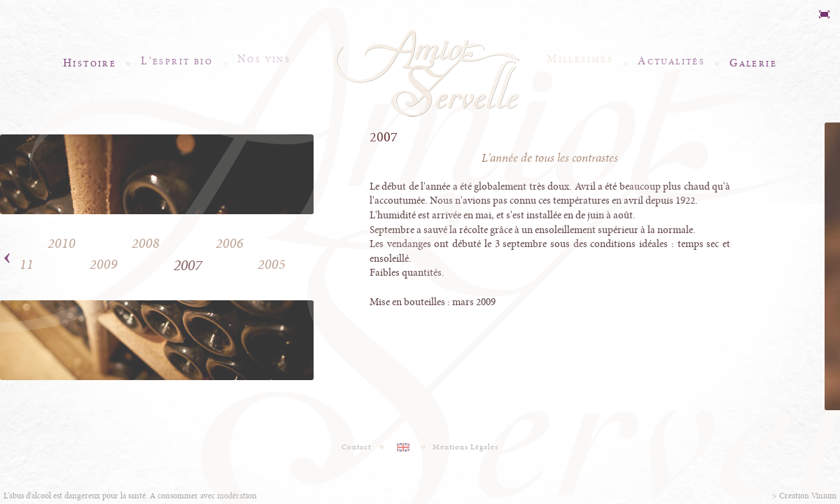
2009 (104, 265)
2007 (188, 266)
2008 (146, 244)
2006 (230, 244)
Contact (357, 447)
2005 (272, 265)
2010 (62, 244)
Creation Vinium (808, 496)
